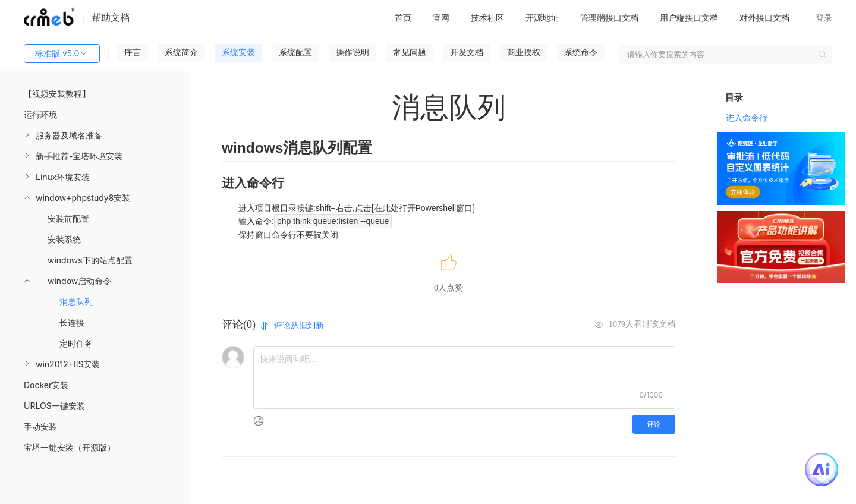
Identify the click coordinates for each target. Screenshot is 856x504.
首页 (403, 18)
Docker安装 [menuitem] (46, 385)
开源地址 (542, 18)
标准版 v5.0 (62, 53)
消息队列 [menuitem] (76, 302)
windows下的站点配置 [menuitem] (90, 260)
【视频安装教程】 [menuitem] (57, 94)
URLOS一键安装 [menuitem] (54, 406)
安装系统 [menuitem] (64, 239)
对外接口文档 (764, 18)
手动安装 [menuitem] (40, 426)
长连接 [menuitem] (72, 322)
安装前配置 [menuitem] (68, 218)
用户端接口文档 (689, 18)
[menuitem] (96, 135)
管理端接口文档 (609, 18)
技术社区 (487, 18)
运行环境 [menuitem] (40, 114)
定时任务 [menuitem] (76, 343)
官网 (441, 18)
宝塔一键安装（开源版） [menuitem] (70, 447)
